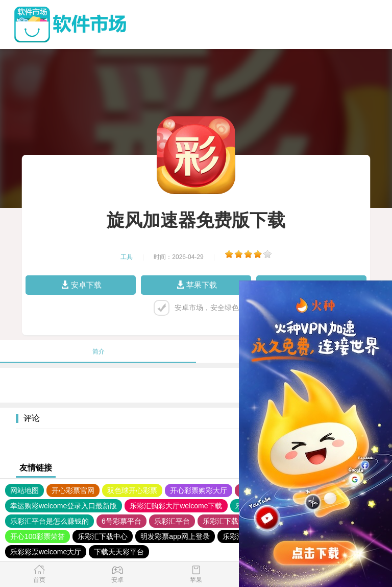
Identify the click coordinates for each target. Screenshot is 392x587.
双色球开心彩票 (132, 490)
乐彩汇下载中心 (103, 536)
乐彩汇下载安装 (228, 521)
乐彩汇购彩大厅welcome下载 (176, 506)
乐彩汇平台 (172, 521)
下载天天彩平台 (119, 552)
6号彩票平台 (121, 521)
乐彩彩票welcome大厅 (46, 552)
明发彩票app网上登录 (175, 536)
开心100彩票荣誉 (38, 536)
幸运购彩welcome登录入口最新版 (64, 506)
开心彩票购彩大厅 (199, 490)
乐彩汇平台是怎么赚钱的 (50, 521)
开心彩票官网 (73, 490)
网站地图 (24, 490)
